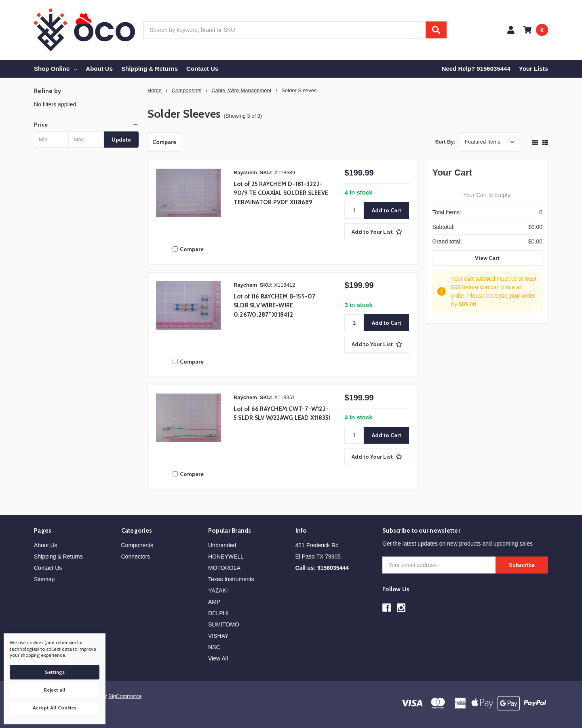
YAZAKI (218, 590)
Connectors (136, 557)
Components (137, 545)
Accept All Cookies (55, 708)
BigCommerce (125, 696)
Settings (55, 672)
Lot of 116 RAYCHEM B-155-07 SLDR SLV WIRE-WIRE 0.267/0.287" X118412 (275, 306)
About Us (99, 69)
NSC (214, 647)
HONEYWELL (226, 557)
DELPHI (218, 613)
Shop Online (56, 69)
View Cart (487, 258)
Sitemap (44, 579)
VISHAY (218, 636)
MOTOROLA (224, 568)
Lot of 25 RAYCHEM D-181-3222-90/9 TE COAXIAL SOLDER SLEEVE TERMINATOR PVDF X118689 (281, 193)
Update (121, 140)
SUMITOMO (224, 624)
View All (218, 658)
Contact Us (202, 69)
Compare (164, 142)
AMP (214, 602)
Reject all (55, 690)
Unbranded (222, 545)
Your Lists (533, 69)
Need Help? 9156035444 (476, 69)
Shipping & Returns (150, 69)
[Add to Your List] (377, 232)
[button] (86, 125)
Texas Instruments (231, 579)
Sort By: (446, 142)
